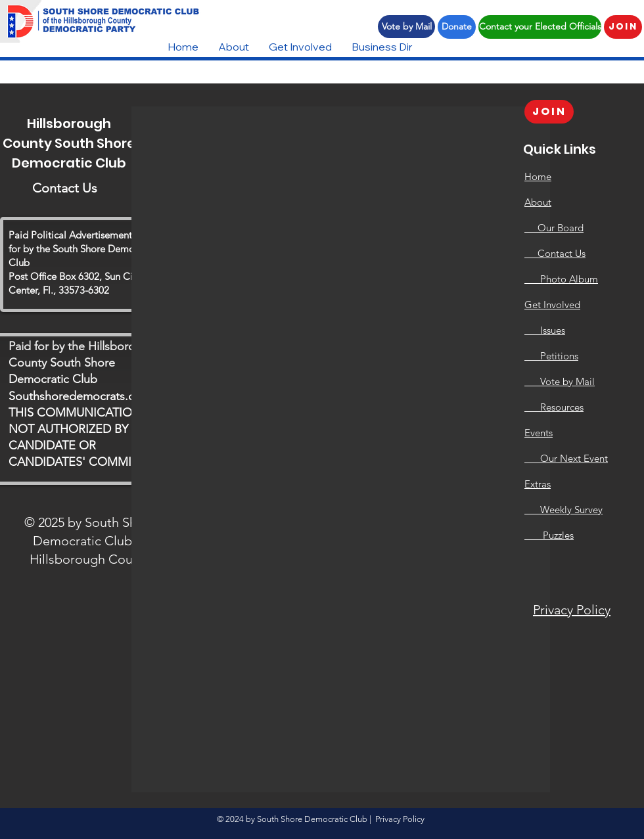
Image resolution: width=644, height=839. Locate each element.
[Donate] (457, 27)
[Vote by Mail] (406, 27)
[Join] (623, 27)
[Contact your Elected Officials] (540, 27)
